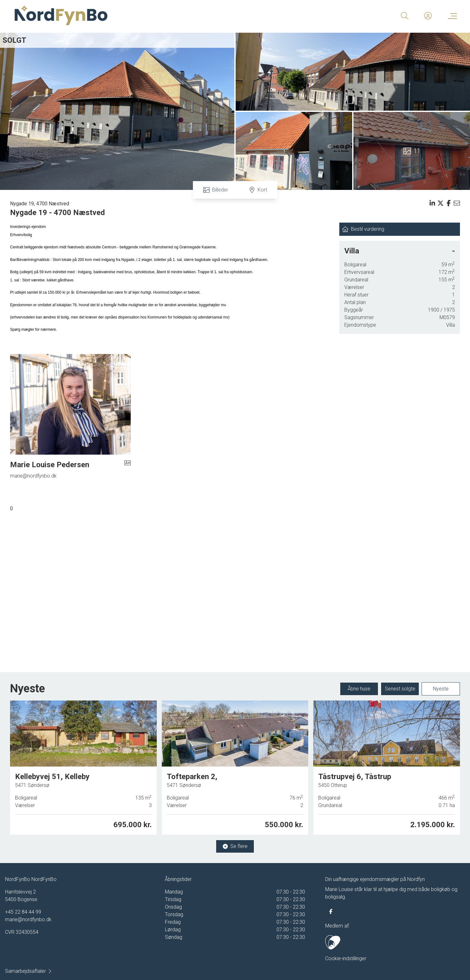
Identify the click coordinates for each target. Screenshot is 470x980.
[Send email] (457, 203)
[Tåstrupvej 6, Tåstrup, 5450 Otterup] (387, 766)
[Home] (124, 16)
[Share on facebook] (449, 203)
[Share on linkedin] (432, 203)
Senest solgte (400, 689)
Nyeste (441, 689)
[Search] (405, 16)
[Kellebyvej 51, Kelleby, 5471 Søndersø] (83, 768)
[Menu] (451, 16)
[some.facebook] (331, 911)
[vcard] (128, 465)
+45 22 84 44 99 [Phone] (23, 912)
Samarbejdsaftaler (29, 971)
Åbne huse (359, 689)
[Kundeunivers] (428, 16)
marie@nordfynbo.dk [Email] (33, 476)
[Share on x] (440, 203)
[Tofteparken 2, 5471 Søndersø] (235, 767)
